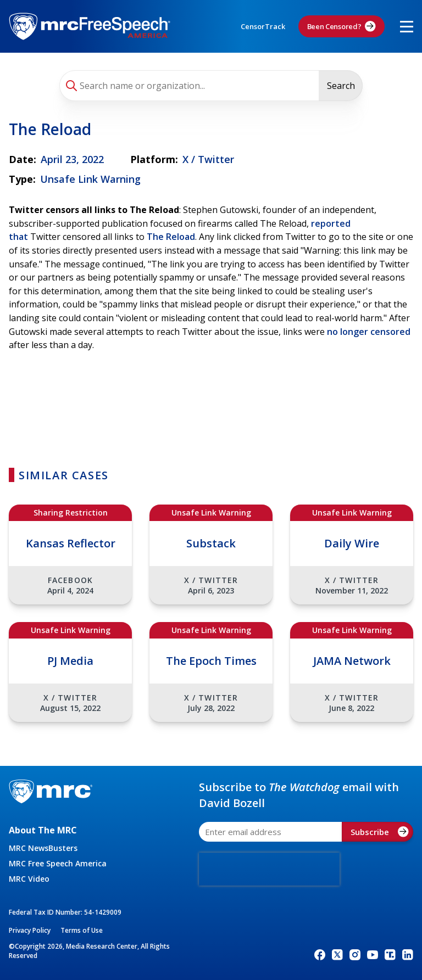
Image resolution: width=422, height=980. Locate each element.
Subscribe (380, 832)
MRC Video (29, 879)
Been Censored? (342, 26)
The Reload (171, 237)
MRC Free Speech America (58, 863)
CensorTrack (263, 26)
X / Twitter (208, 159)
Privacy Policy (30, 930)
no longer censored (369, 332)
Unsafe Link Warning (90, 179)
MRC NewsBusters (43, 848)
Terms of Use (82, 930)
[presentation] (269, 869)
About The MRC (43, 830)
